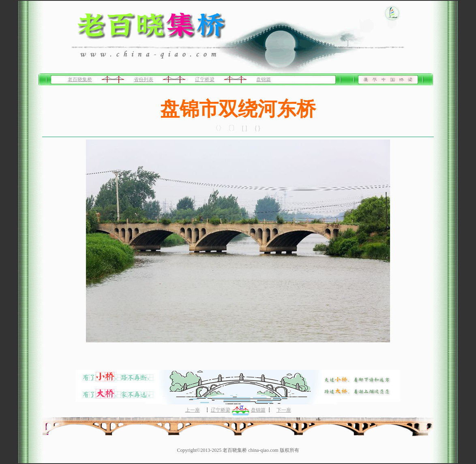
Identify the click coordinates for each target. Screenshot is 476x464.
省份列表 (144, 79)
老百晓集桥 (80, 79)
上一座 (193, 410)
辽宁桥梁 (205, 79)
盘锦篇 (264, 79)
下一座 (284, 410)
